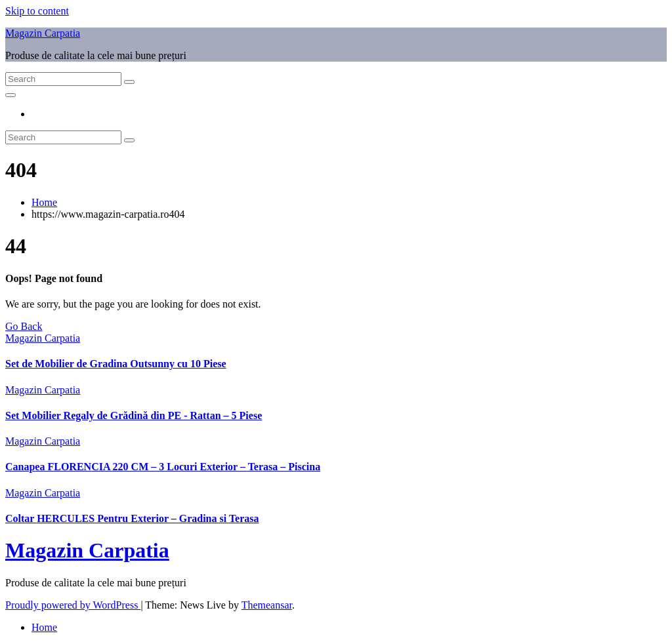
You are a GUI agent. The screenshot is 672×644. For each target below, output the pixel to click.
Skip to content (37, 11)
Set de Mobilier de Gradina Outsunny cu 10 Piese (116, 364)
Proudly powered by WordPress (73, 605)
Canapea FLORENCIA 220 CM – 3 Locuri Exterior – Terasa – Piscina (163, 467)
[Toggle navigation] (10, 95)
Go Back (24, 326)
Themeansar (267, 605)
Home (44, 202)
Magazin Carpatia (43, 33)
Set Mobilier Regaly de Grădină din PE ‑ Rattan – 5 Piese (134, 415)
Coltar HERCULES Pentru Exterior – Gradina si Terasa (132, 518)
